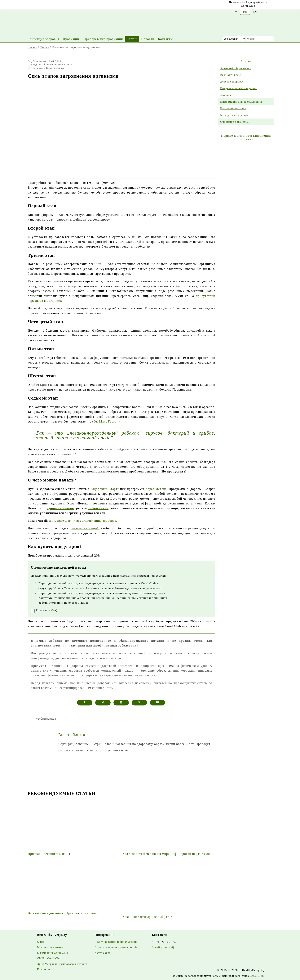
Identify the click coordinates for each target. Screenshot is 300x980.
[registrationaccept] (33, 611)
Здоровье (226, 95)
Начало (32, 47)
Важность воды (231, 75)
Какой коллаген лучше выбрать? (147, 917)
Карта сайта (103, 953)
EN (255, 12)
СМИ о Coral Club (49, 958)
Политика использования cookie (116, 947)
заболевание (98, 508)
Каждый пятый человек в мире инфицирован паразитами (166, 854)
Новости (148, 39)
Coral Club (248, 6)
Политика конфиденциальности (116, 942)
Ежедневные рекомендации (238, 88)
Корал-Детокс (156, 489)
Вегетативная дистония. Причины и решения (62, 913)
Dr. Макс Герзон (106, 421)
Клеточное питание (233, 108)
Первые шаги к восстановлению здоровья (84, 521)
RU (245, 12)
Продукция (71, 39)
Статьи (132, 39)
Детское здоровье (232, 82)
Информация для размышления (241, 102)
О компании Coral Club (53, 953)
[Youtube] (29, 5)
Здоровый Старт (105, 489)
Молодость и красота (234, 115)
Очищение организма (234, 122)
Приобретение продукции (103, 39)
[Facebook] (47, 5)
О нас (41, 942)
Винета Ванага (72, 735)
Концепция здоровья (43, 39)
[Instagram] (38, 5)
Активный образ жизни (236, 68)
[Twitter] (57, 5)
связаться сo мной (85, 528)
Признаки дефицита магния (49, 854)
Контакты (165, 39)
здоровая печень (60, 508)
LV (235, 12)
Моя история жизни (50, 947)
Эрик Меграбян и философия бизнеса (62, 964)
